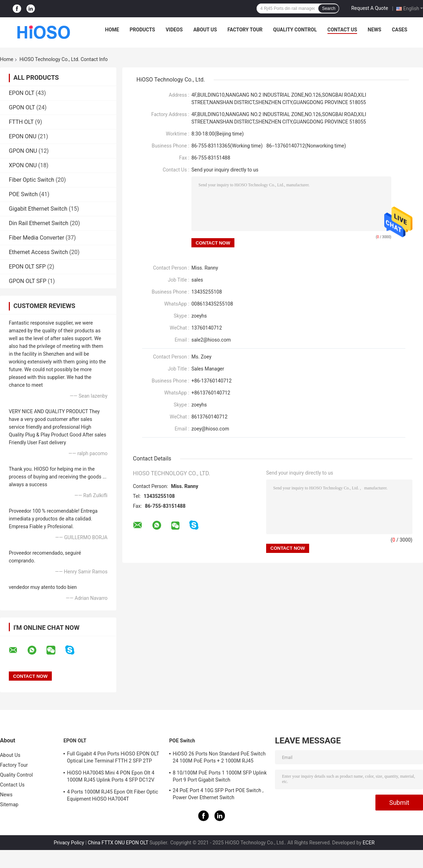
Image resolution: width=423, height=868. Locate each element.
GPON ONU (23, 151)
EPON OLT (22, 93)
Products (142, 30)
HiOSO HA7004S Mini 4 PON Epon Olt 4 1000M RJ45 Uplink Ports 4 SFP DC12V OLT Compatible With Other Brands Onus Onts (112, 777)
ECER (369, 843)
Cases (400, 30)
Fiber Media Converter (36, 238)
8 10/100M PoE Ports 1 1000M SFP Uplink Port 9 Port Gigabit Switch (220, 776)
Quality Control (295, 30)
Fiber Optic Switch (32, 180)
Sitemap (9, 804)
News (375, 30)
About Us (205, 30)
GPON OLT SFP (28, 281)
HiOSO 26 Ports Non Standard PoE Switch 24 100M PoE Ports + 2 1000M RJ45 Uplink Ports (219, 758)
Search (329, 8)
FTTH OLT (21, 122)
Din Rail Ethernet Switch (39, 223)
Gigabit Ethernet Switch (38, 209)
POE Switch (23, 194)
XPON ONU (23, 165)
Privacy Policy (69, 843)
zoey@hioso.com (210, 429)
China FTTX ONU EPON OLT (118, 843)
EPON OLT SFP (27, 267)
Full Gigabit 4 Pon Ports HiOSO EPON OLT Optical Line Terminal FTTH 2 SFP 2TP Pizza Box (113, 758)
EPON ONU (23, 136)
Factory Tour (245, 30)
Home (112, 30)
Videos (174, 30)
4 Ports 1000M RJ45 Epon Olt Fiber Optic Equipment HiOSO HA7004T (113, 795)
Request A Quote (369, 8)
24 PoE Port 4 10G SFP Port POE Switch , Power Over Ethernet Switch (218, 794)
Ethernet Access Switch (38, 252)
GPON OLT (22, 107)
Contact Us (342, 30)
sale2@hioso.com (211, 340)
